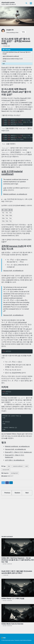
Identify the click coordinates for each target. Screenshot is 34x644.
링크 (4, 64)
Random (17, 493)
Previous (7, 493)
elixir (9, 466)
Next (27, 493)
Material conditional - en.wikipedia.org (15, 194)
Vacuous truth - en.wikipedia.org (13, 271)
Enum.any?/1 (7, 100)
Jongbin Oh (10, 30)
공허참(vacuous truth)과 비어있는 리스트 (13, 59)
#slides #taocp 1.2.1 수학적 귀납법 (13, 599)
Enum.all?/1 (5, 67)
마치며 (4, 61)
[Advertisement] (17, 517)
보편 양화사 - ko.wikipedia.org (15, 460)
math (26, 466)
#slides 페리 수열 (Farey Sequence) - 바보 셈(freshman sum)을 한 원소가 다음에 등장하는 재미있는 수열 (18, 560)
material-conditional (18, 466)
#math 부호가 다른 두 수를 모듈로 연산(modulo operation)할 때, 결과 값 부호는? (17, 572)
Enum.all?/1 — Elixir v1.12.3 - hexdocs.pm (18, 452)
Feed (4, 638)
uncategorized (14, 473)
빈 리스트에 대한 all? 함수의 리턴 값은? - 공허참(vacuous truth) (16, 41)
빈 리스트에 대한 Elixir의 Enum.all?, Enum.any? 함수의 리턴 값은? (17, 53)
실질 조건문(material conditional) (11, 56)
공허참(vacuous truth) (9, 163)
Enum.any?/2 (15, 78)
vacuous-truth (6, 470)
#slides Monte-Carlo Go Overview (12, 624)
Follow (23, 32)
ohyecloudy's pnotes (9, 3)
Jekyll (21, 640)
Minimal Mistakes (28, 640)
